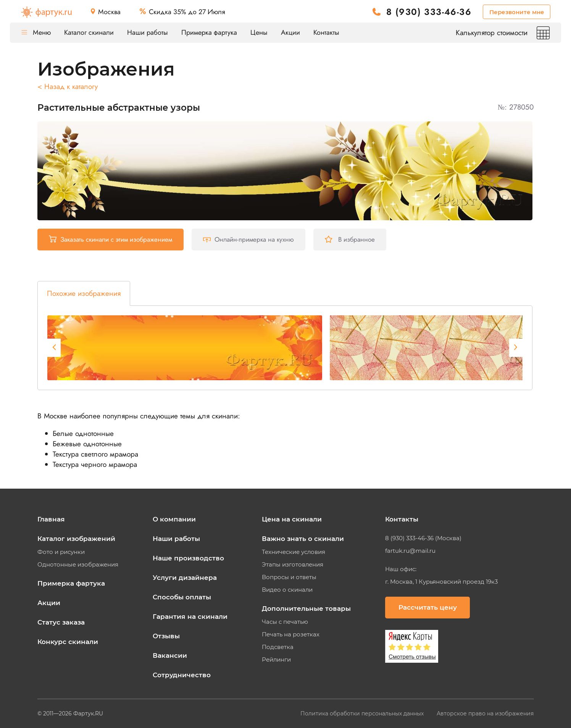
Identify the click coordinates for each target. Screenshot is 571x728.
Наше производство (188, 558)
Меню (36, 32)
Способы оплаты (182, 597)
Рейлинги (276, 660)
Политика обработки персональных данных (363, 713)
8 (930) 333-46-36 (429, 12)
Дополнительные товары (306, 609)
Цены (259, 32)
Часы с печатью (285, 622)
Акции (290, 32)
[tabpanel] (185, 348)
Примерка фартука (209, 32)
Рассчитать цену (428, 607)
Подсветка (278, 647)
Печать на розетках (291, 634)
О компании (174, 519)
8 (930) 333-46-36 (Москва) (423, 538)
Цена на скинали (292, 519)
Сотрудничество (182, 675)
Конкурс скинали (68, 642)
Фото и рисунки (61, 552)
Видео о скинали (287, 590)
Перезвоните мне (517, 12)
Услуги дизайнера (185, 578)
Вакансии (170, 655)
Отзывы (166, 636)
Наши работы (148, 32)
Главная (51, 519)
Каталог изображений (76, 539)
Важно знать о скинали (303, 539)
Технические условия (294, 552)
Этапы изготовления (293, 565)
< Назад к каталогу (68, 86)
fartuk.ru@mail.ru (410, 551)
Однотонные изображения (78, 565)
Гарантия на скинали (190, 617)
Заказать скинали (110, 239)
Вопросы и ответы (289, 577)
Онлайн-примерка (248, 239)
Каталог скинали (89, 32)
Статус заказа (61, 622)
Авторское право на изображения (485, 713)
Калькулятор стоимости (503, 33)
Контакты (326, 32)
